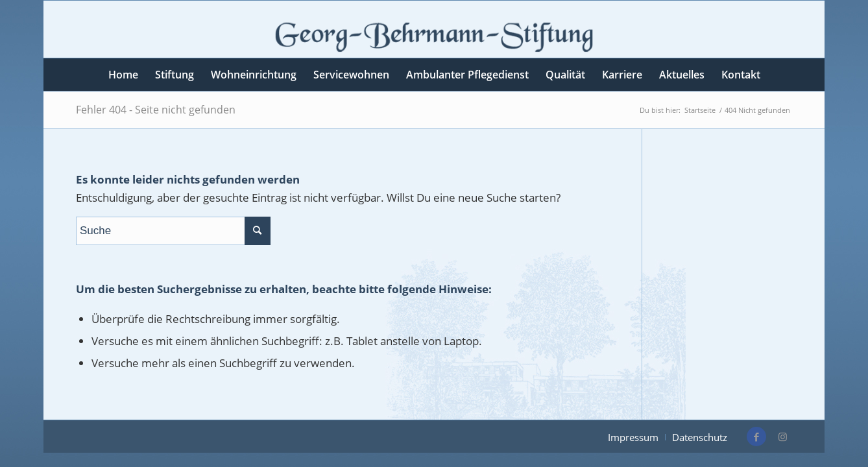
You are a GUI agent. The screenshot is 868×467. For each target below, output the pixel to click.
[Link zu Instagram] (782, 437)
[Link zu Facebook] (756, 437)
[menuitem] (123, 75)
